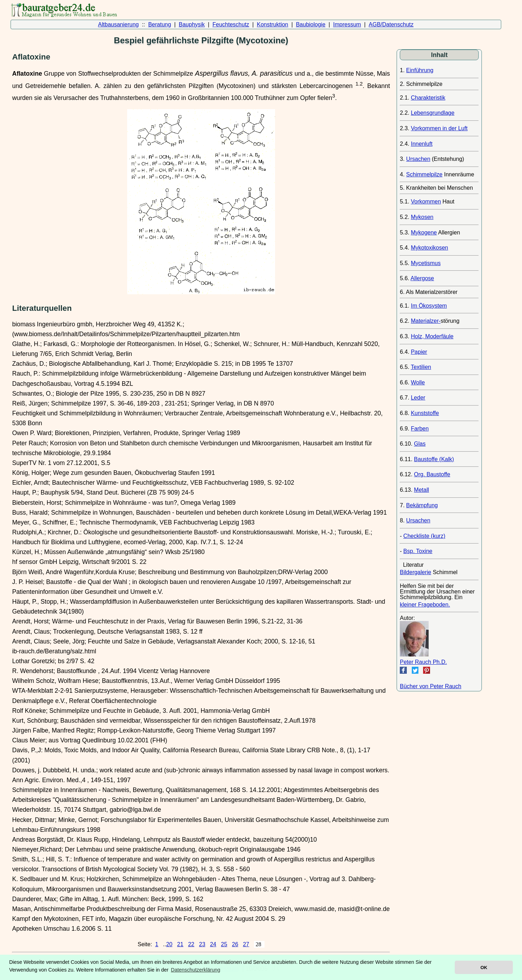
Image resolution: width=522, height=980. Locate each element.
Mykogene (424, 233)
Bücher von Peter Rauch (430, 686)
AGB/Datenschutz (391, 24)
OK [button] (484, 968)
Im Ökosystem (429, 306)
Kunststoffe (425, 413)
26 (235, 944)
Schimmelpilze (424, 174)
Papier (419, 352)
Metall (421, 490)
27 (246, 944)
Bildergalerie (415, 572)
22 (191, 944)
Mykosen (422, 217)
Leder (418, 398)
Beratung (160, 24)
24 (213, 944)
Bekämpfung (422, 505)
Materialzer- (425, 321)
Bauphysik (192, 24)
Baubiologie (311, 24)
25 (224, 944)
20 (169, 944)
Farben (420, 429)
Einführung (420, 70)
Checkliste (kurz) (424, 536)
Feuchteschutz (231, 24)
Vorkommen (426, 202)
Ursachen (418, 159)
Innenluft (421, 144)
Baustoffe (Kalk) (434, 459)
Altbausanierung (118, 24)
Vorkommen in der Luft (439, 128)
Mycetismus (425, 263)
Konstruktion (272, 24)
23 (202, 944)
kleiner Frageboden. (425, 605)
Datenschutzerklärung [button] (195, 970)
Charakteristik (428, 98)
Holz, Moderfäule (432, 336)
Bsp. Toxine (418, 551)
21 (180, 944)
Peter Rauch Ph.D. (423, 662)
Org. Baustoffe (432, 474)
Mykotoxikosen (429, 248)
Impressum (347, 24)
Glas (420, 444)
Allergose (422, 278)
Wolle (418, 382)
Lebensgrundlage (433, 113)
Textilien (421, 367)
